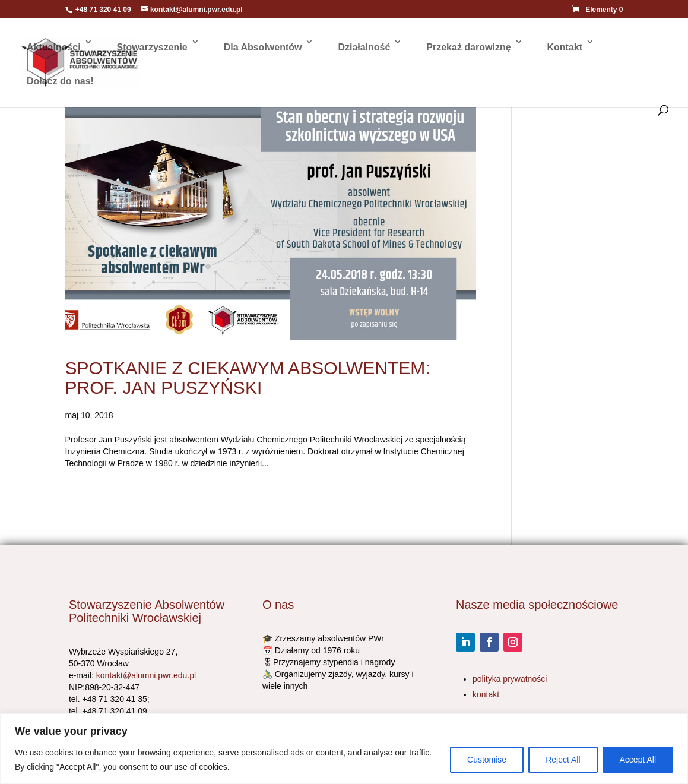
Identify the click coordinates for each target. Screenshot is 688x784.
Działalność (364, 47)
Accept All (638, 760)
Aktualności (54, 47)
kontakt (486, 694)
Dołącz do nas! (60, 81)
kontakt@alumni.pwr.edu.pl (146, 675)
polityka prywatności (510, 679)
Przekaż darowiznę (468, 47)
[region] (344, 749)
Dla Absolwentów (263, 47)
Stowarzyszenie (152, 47)
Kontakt (565, 47)
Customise (487, 760)
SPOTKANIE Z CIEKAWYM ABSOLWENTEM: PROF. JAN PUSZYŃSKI (248, 378)
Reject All (563, 760)
